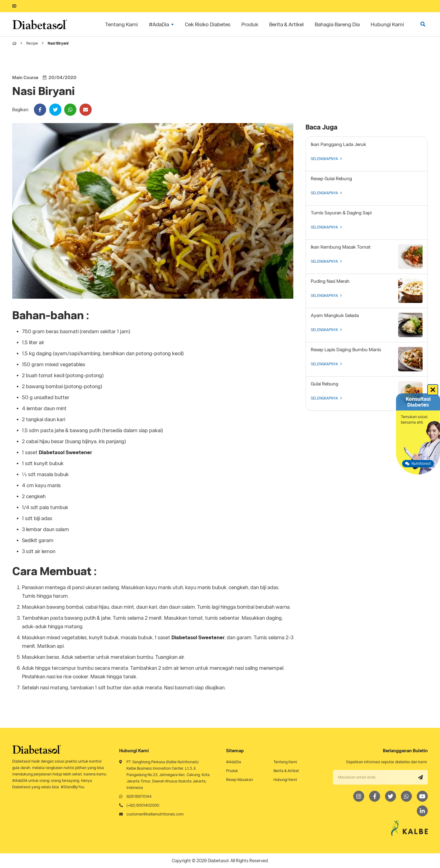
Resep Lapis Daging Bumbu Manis (346, 350)
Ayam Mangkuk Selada (335, 315)
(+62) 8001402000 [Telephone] (143, 805)
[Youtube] (422, 796)
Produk (232, 771)
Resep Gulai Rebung (331, 179)
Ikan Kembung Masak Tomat (341, 247)
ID (14, 6)
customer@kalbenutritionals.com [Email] (155, 814)
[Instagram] (359, 796)
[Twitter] (391, 796)
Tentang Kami (285, 762)
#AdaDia (234, 762)
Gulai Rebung (324, 384)
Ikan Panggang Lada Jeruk (338, 144)
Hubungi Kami (285, 780)
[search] (423, 24)
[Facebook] (375, 796)
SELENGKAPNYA (326, 159)
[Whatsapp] (406, 796)
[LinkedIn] (422, 811)
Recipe (32, 43)
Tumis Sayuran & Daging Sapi (341, 213)
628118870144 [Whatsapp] (139, 796)
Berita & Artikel (286, 771)
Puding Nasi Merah (330, 281)
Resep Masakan (240, 780)
